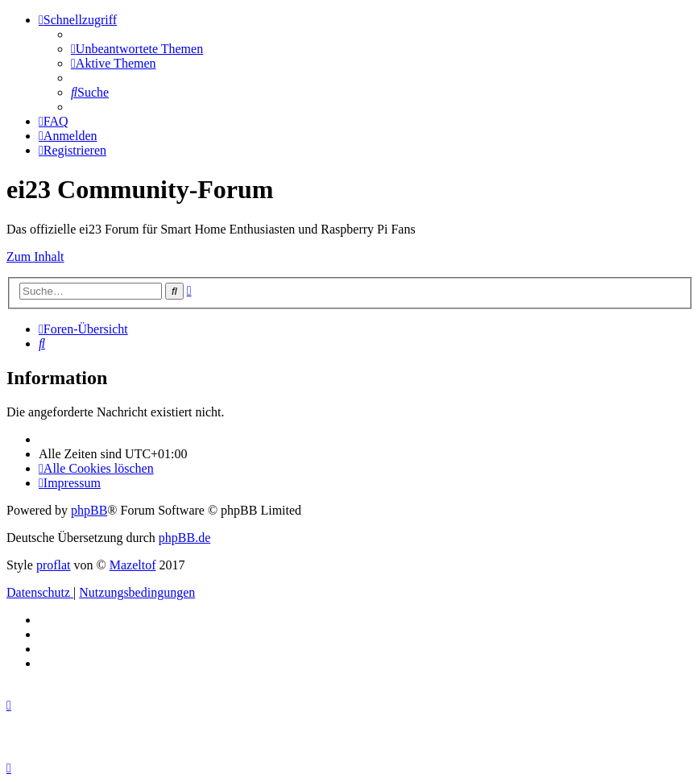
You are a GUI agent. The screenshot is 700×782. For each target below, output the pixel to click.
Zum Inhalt (35, 257)
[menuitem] (137, 49)
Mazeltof (133, 565)
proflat (54, 565)
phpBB (89, 510)
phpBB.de (184, 538)
